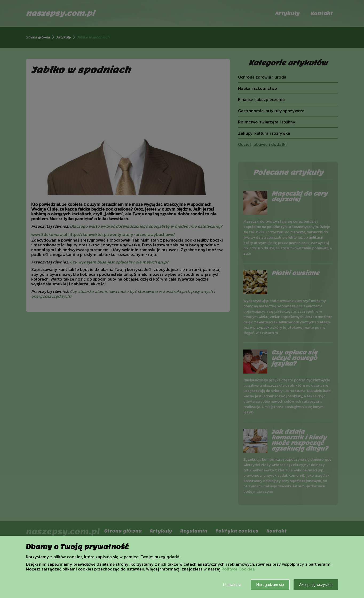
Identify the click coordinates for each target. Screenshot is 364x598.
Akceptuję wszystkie (316, 585)
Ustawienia (232, 585)
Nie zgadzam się (270, 585)
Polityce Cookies (238, 569)
